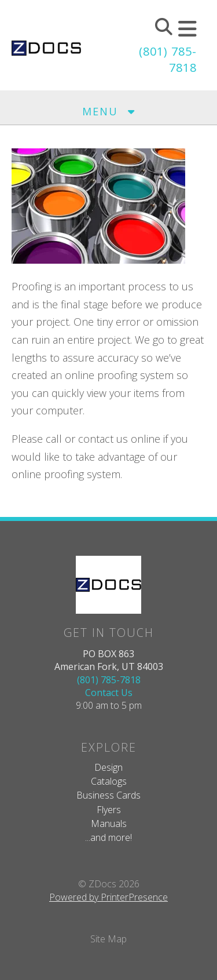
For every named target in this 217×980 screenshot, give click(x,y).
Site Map (108, 939)
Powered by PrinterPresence (108, 897)
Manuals (109, 824)
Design (108, 767)
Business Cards (108, 795)
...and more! (108, 837)
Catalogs (109, 781)
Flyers (109, 810)
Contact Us (109, 693)
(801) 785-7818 (109, 680)
